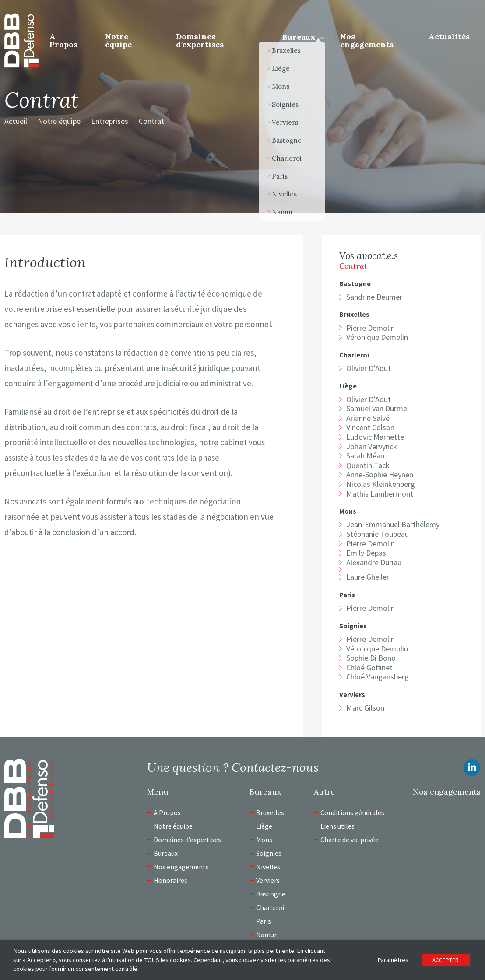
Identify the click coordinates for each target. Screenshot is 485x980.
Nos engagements (367, 40)
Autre (324, 792)
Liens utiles (337, 826)
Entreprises (110, 121)
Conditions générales (352, 812)
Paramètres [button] (393, 960)
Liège (348, 386)
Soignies (353, 626)
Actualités (449, 37)
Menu (158, 792)
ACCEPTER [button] (446, 960)
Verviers (352, 695)
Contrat (151, 121)
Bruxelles (354, 314)
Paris (347, 595)
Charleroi (354, 355)
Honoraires (170, 880)
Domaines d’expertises (200, 40)
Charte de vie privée (350, 840)
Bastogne (355, 284)
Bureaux (299, 37)
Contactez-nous (275, 767)
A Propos (63, 40)
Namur (266, 934)
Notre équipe (118, 40)
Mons (348, 511)
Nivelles (268, 867)
